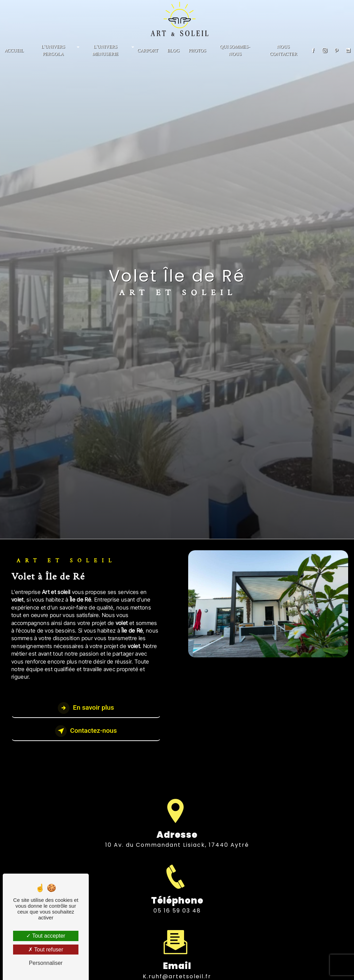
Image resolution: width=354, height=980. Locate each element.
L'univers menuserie (105, 50)
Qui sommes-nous (235, 50)
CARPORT (148, 51)
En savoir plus (86, 708)
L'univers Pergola (53, 50)
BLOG (173, 51)
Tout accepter (46, 936)
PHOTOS (197, 51)
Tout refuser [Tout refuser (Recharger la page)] (46, 950)
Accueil (14, 51)
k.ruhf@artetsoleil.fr (177, 966)
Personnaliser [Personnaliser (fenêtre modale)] (46, 963)
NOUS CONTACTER (283, 50)
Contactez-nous (86, 731)
